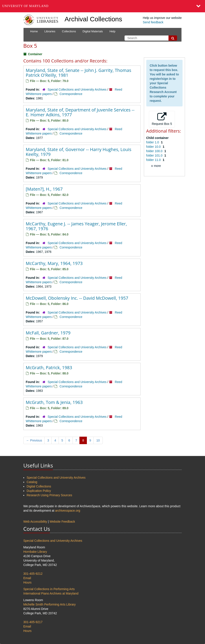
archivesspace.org (68, 511)
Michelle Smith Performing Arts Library (49, 604)
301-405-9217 (33, 622)
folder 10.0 (154, 147)
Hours (27, 582)
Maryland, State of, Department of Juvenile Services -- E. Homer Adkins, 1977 (80, 112)
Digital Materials (93, 31)
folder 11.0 (154, 160)
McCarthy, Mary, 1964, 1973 (54, 263)
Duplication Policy (39, 491)
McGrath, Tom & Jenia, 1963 (54, 402)
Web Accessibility (35, 522)
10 (98, 440)
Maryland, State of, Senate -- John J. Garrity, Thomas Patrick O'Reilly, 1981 (78, 73)
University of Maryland (25, 6)
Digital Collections (39, 486)
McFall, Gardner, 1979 (48, 333)
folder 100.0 (155, 151)
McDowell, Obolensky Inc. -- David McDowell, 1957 (77, 298)
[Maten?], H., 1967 (44, 189)
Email (27, 578)
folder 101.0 (155, 155)
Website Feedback (62, 522)
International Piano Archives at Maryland (51, 593)
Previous (34, 440)
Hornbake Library (35, 552)
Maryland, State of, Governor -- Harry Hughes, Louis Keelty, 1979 (79, 152)
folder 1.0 (153, 142)
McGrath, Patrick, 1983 (49, 368)
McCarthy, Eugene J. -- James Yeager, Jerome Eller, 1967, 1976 (76, 226)
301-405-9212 (33, 574)
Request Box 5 (162, 119)
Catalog (32, 482)
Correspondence (71, 94)
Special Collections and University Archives (77, 89)
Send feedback (153, 22)
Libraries (50, 31)
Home (34, 31)
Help (113, 31)
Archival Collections (93, 19)
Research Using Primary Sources (49, 495)
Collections (69, 31)
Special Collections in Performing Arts (49, 589)
